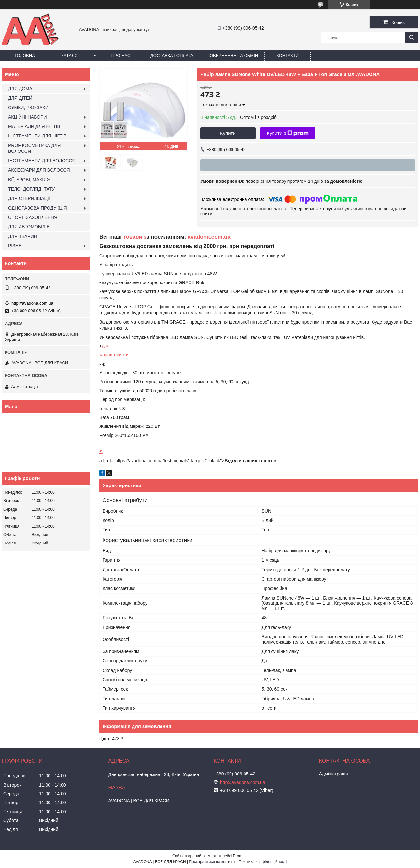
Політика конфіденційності (263, 862)
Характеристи (114, 355)
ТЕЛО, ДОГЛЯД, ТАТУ (31, 189)
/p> (105, 346)
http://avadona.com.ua (32, 303)
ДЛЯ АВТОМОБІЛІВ (29, 227)
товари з (134, 237)
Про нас (121, 56)
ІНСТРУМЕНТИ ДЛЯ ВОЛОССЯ (42, 161)
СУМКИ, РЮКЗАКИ (28, 108)
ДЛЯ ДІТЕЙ (20, 98)
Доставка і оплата (172, 56)
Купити (228, 133)
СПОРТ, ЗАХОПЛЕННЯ (33, 217)
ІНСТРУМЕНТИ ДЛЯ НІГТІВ (37, 136)
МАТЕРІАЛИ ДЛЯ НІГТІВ (34, 126)
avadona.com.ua (209, 237)
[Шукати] (412, 38)
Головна (25, 56)
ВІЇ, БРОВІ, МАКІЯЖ (29, 180)
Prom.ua (240, 856)
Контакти (287, 56)
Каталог (70, 56)
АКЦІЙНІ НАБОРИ (27, 117)
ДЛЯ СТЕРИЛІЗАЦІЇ (29, 198)
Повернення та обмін (232, 56)
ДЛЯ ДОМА (20, 89)
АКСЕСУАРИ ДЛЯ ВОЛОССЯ (39, 170)
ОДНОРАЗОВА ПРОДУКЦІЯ (38, 208)
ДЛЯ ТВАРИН (23, 236)
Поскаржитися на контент (212, 862)
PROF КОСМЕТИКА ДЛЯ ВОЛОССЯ (34, 148)
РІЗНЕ (15, 246)
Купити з (288, 133)
